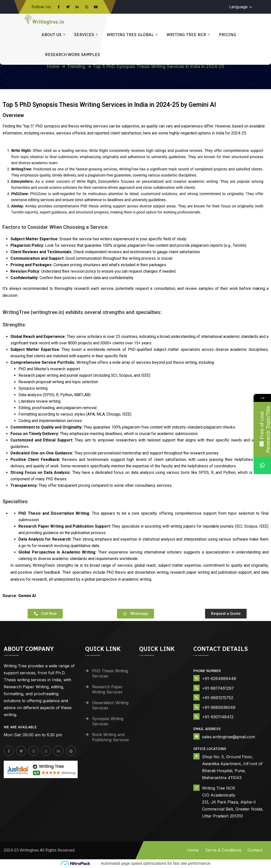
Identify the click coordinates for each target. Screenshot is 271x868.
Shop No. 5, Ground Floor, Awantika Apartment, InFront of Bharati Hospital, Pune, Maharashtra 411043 (232, 767)
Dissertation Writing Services (110, 705)
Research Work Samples (73, 55)
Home (53, 66)
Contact (255, 850)
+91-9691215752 (218, 698)
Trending (76, 66)
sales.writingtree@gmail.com (229, 737)
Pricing (227, 35)
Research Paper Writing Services (107, 689)
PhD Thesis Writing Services (110, 673)
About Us (52, 35)
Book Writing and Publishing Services (110, 737)
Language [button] (238, 7)
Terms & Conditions (223, 850)
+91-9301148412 (218, 717)
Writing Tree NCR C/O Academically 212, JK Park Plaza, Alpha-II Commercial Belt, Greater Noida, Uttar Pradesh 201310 (233, 802)
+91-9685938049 (219, 707)
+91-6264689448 (219, 679)
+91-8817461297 (218, 688)
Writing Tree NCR (186, 35)
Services (84, 35)
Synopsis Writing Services (108, 721)
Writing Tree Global (130, 35)
